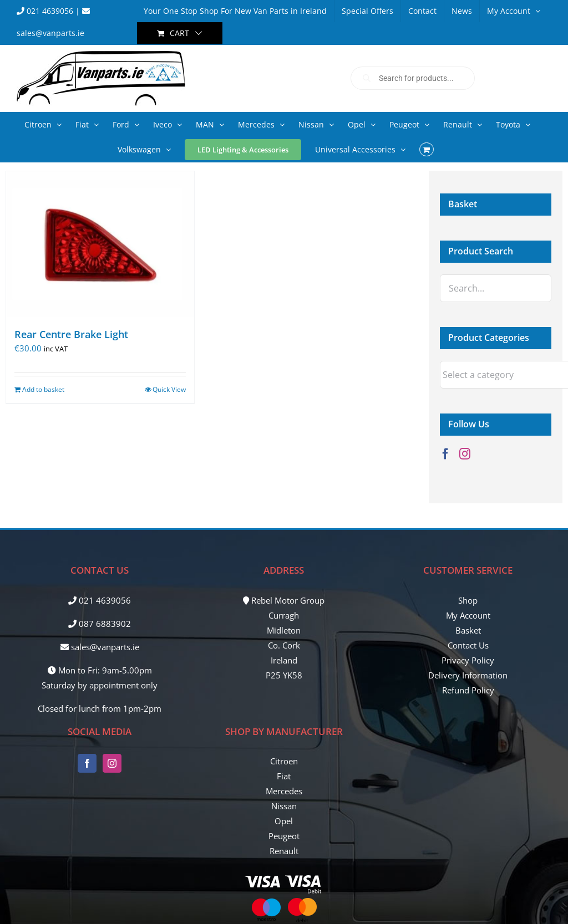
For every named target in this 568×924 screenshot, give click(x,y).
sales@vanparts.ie (100, 647)
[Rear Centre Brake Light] (100, 244)
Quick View (169, 389)
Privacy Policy (468, 660)
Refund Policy (468, 690)
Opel (284, 821)
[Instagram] (465, 454)
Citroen (284, 761)
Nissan (284, 806)
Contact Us (468, 645)
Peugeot (284, 836)
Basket (468, 630)
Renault (284, 851)
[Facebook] (445, 454)
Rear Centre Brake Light (71, 334)
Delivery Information (468, 675)
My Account (468, 615)
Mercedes (284, 791)
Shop (468, 600)
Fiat (284, 776)
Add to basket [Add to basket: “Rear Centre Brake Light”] (43, 389)
